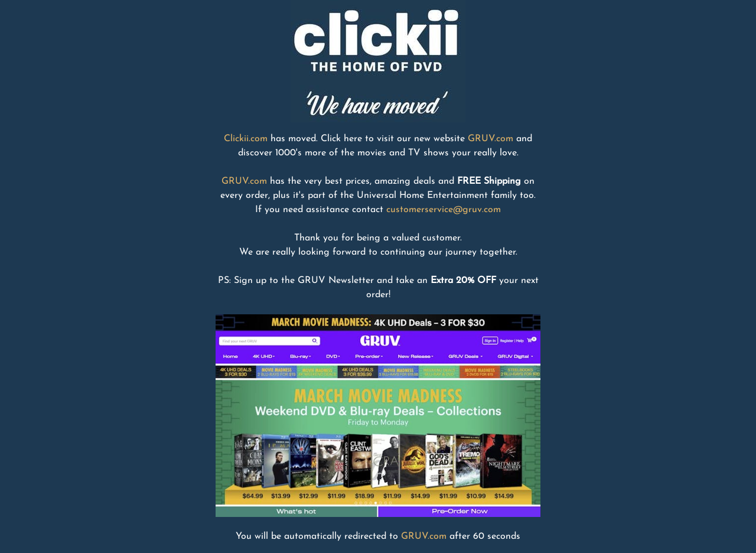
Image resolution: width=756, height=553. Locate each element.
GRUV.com (491, 139)
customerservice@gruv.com (444, 210)
